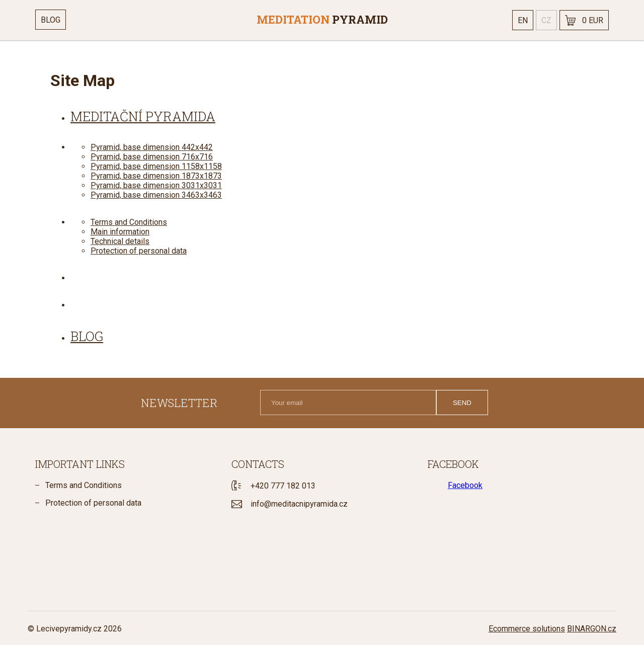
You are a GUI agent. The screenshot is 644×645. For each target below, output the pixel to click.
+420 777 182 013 (283, 486)
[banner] (322, 20)
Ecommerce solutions (527, 629)
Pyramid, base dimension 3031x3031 (156, 185)
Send (462, 403)
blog (87, 336)
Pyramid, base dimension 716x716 (152, 157)
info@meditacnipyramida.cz (299, 504)
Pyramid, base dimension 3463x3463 (156, 195)
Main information (120, 232)
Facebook (465, 485)
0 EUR (593, 20)
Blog (51, 20)
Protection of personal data (139, 251)
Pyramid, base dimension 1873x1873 (156, 176)
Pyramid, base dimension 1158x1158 (156, 166)
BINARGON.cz (592, 629)
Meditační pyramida (143, 116)
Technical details (120, 241)
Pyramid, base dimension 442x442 (152, 147)
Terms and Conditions (129, 222)
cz (546, 20)
